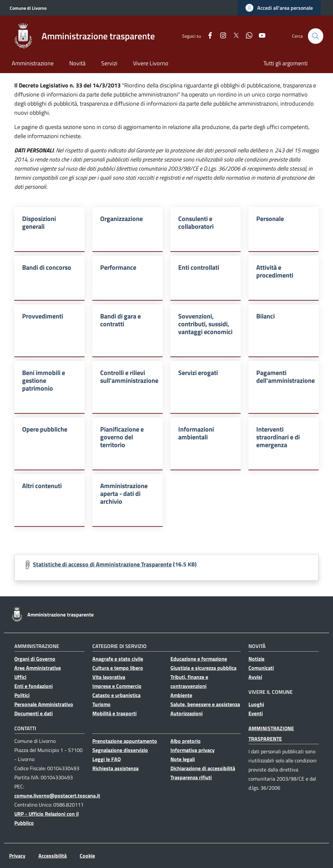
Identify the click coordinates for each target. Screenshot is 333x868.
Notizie (256, 659)
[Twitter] (233, 36)
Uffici (20, 677)
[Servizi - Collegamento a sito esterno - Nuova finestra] (109, 64)
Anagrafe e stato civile (118, 659)
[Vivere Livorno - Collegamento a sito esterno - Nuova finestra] (151, 64)
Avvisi (255, 677)
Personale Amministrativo (44, 704)
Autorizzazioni (186, 713)
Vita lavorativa (109, 677)
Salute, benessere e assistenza (205, 704)
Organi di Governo (35, 659)
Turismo (101, 704)
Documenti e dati (33, 713)
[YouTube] (259, 36)
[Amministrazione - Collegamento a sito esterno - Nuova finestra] (33, 64)
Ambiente (181, 695)
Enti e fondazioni (33, 686)
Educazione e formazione (199, 659)
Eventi (256, 713)
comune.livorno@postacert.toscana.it (57, 796)
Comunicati (261, 668)
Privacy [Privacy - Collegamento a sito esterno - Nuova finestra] (17, 856)
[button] (279, 8)
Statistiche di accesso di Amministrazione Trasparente (102, 564)
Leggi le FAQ (107, 759)
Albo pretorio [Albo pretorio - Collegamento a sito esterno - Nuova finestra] (186, 741)
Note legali (183, 759)
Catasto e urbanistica (116, 695)
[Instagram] (220, 36)
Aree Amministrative (38, 668)
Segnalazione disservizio (120, 750)
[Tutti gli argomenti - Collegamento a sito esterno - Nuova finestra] (286, 64)
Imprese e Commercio (117, 686)
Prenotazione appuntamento (125, 741)
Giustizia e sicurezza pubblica (203, 668)
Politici (22, 695)
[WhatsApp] (246, 36)
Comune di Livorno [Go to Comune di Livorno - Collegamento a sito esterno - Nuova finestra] (28, 8)
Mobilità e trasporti (114, 713)
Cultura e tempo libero (118, 668)
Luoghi (256, 704)
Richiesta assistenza (115, 768)
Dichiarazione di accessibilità (203, 768)
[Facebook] (207, 36)
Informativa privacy (193, 750)
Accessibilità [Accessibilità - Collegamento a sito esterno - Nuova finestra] (53, 856)
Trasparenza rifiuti (191, 777)
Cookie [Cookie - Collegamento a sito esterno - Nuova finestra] (87, 856)
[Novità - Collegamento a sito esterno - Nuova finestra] (77, 64)
